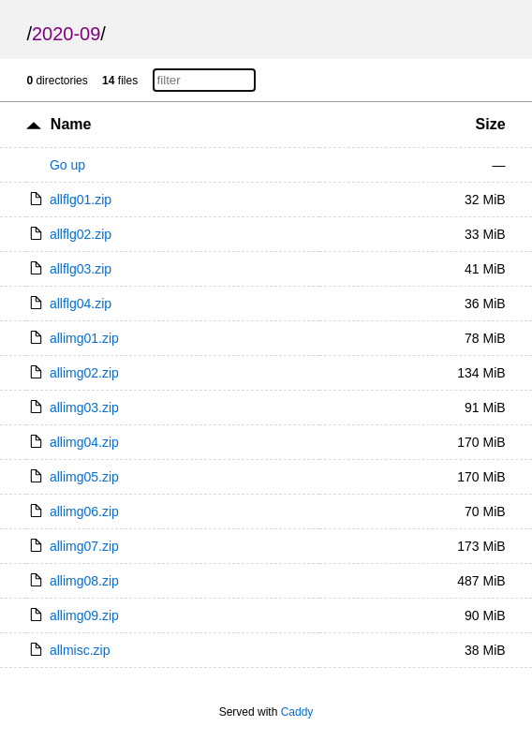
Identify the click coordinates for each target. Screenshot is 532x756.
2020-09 (66, 34)
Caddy (297, 712)
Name (71, 124)
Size (491, 124)
